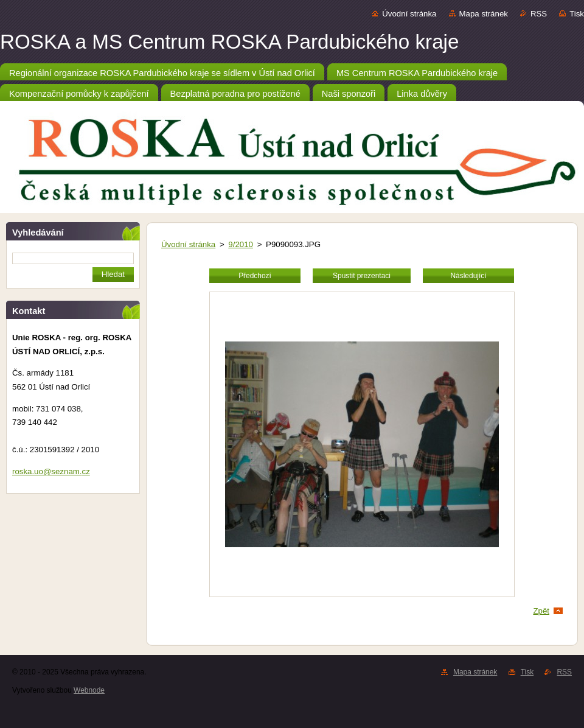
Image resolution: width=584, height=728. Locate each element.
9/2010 (241, 244)
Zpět (541, 611)
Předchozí (255, 276)
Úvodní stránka (409, 14)
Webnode (89, 690)
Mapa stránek (484, 14)
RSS (539, 14)
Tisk (577, 14)
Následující (468, 276)
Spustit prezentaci (362, 276)
